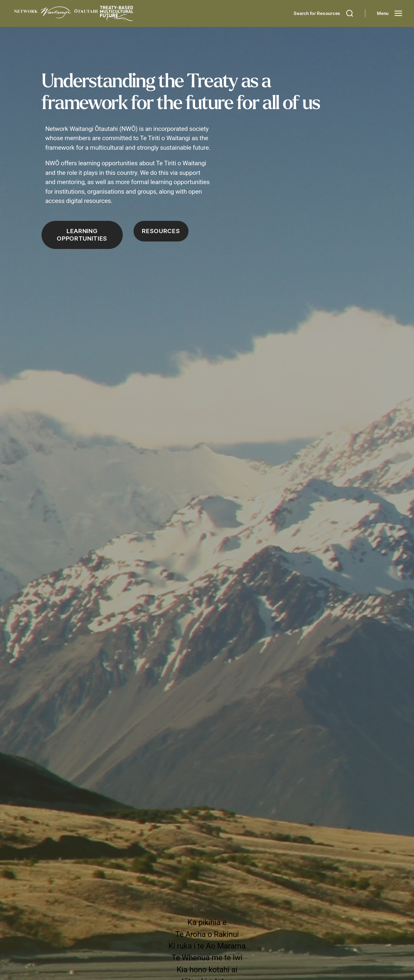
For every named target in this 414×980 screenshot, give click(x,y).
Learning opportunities (82, 235)
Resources (161, 231)
